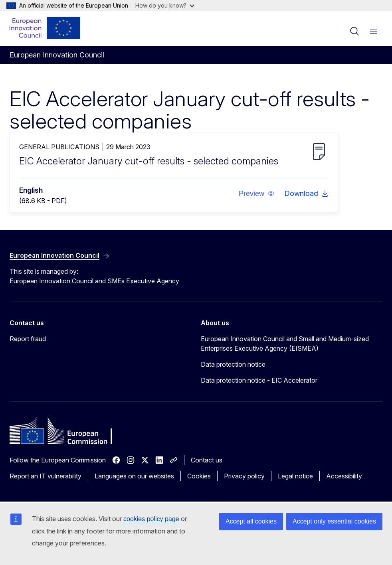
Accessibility (344, 476)
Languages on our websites (134, 476)
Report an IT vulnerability (46, 476)
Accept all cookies (251, 521)
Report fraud (28, 339)
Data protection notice (233, 364)
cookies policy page (151, 519)
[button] (257, 194)
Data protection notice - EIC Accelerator (259, 380)
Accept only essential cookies (334, 521)
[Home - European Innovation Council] (45, 28)
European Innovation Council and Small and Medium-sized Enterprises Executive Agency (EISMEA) (285, 344)
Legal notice (295, 476)
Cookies (199, 476)
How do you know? (165, 5)
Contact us (207, 460)
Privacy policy (244, 476)
